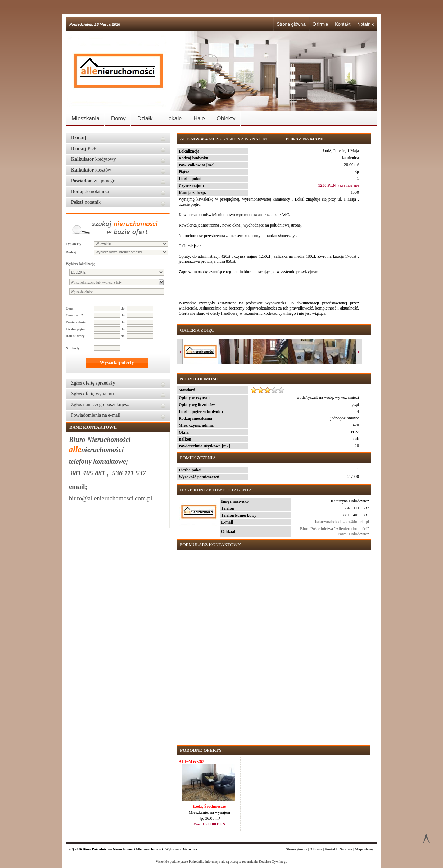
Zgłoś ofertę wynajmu (92, 394)
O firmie (320, 24)
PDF (84, 149)
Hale (199, 118)
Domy (118, 118)
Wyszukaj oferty (117, 363)
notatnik (86, 202)
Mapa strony (364, 849)
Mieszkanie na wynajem (224, 139)
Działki (146, 118)
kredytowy (93, 159)
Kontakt (343, 24)
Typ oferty (74, 244)
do (123, 308)
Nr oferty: (73, 348)
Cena (70, 308)
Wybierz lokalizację (80, 264)
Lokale (174, 118)
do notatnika (90, 191)
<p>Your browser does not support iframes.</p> (272, 644)
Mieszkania (85, 118)
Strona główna (291, 24)
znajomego (93, 181)
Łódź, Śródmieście (209, 806)
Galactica (190, 849)
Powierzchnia (76, 322)
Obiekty (226, 118)
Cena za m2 (74, 315)
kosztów (91, 170)
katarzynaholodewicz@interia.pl (342, 522)
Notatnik (365, 24)
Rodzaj (71, 252)
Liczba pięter (75, 329)
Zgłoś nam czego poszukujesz (100, 404)
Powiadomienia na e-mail (96, 415)
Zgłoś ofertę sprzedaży (93, 383)
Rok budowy (75, 336)
